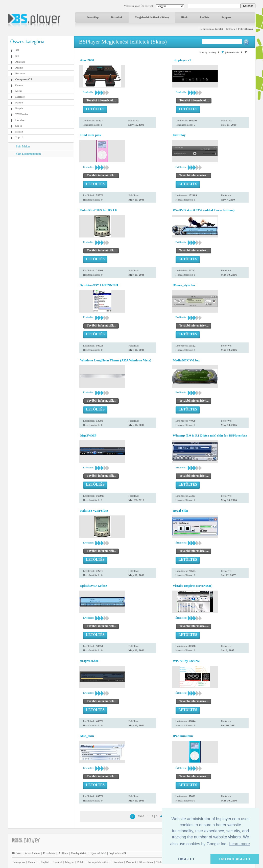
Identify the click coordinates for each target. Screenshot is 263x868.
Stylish (19, 132)
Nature (19, 102)
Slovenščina (146, 862)
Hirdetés (17, 853)
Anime (19, 68)
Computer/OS (24, 79)
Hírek (184, 17)
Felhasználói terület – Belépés (217, 29)
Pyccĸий (131, 862)
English (45, 862)
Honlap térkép (79, 853)
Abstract (20, 62)
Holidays (20, 120)
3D (17, 56)
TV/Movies (22, 114)
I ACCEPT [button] (186, 859)
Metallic (20, 97)
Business (20, 73)
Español (57, 862)
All (17, 50)
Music (19, 91)
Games (19, 85)
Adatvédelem (32, 853)
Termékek (117, 17)
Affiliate (63, 853)
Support (226, 17)
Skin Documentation (28, 154)
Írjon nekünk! (98, 853)
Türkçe (160, 862)
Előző (141, 816)
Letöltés (205, 17)
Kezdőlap (93, 17)
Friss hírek (49, 853)
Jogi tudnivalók (118, 853)
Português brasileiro (99, 862)
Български (19, 862)
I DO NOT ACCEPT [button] (235, 859)
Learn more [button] (240, 844)
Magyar (69, 862)
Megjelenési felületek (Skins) (152, 17)
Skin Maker (23, 146)
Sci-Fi (19, 126)
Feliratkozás (245, 29)
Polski (81, 862)
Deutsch (33, 862)
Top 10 (19, 137)
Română (118, 862)
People (19, 108)
